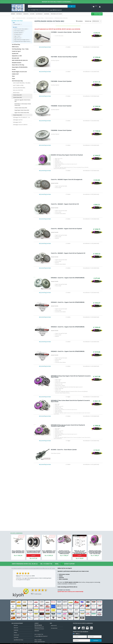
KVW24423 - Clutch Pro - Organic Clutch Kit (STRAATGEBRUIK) (68, 302)
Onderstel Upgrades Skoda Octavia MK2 (22, 101)
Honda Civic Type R (16, 51)
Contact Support (68, 517)
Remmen (13, 14)
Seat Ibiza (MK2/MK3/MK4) (19, 88)
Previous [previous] (15, 532)
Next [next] (54, 532)
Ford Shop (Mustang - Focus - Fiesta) (20, 49)
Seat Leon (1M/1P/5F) (18, 90)
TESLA (13, 76)
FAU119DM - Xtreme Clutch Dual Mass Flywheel (64, 57)
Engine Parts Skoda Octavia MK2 (22, 113)
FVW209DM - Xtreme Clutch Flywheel (61, 130)
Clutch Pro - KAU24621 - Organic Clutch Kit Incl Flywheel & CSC (68, 253)
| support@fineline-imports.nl (55, 10)
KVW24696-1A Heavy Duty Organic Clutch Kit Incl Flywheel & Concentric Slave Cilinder (71, 376)
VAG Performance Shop (17, 81)
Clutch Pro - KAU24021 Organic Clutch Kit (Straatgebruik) (67, 179)
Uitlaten (32, 14)
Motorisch (19, 14)
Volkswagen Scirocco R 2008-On (20, 125)
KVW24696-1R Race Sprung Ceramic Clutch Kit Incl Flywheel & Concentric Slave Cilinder (68, 426)
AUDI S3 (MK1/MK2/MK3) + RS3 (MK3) (22, 83)
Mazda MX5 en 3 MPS (17, 56)
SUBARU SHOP (15, 74)
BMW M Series (15, 47)
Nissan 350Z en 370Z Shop (18, 65)
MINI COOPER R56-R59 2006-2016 (20, 60)
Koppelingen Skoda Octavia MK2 (22, 110)
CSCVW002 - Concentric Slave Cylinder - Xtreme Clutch (66, 32)
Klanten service (54, 579)
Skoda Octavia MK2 (18, 97)
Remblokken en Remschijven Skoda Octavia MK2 (23, 105)
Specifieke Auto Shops (56, 14)
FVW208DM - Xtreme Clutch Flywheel (61, 106)
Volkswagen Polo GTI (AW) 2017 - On (21, 117)
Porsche (14, 69)
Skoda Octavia (16, 93)
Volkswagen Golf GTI (18, 120)
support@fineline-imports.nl (41, 589)
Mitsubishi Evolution (17, 63)
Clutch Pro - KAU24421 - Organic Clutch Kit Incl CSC (65, 204)
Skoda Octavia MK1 (18, 95)
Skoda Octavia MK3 (18, 115)
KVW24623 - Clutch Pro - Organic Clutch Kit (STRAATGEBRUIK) (68, 351)
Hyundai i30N (15, 54)
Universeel (47, 14)
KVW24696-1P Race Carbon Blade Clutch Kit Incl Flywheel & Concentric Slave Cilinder (70, 401)
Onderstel (26, 14)
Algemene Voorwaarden (15, 597)
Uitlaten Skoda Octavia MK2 (21, 108)
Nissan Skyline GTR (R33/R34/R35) (20, 67)
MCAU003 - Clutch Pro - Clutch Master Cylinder (64, 450)
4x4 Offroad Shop (16, 44)
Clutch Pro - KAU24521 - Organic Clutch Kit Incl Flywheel (66, 229)
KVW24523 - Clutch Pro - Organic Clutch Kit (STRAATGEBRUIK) (68, 327)
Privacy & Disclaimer (53, 597)
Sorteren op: (93, 21)
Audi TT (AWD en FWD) (18, 85)
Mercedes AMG (15, 58)
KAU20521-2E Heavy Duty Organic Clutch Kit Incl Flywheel (67, 155)
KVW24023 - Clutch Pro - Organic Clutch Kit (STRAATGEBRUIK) (68, 278)
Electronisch (39, 14)
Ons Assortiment (54, 581)
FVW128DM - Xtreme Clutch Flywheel (61, 81)
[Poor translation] (10, 607)
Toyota (13, 79)
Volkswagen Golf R (17, 122)
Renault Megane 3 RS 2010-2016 (19, 72)
